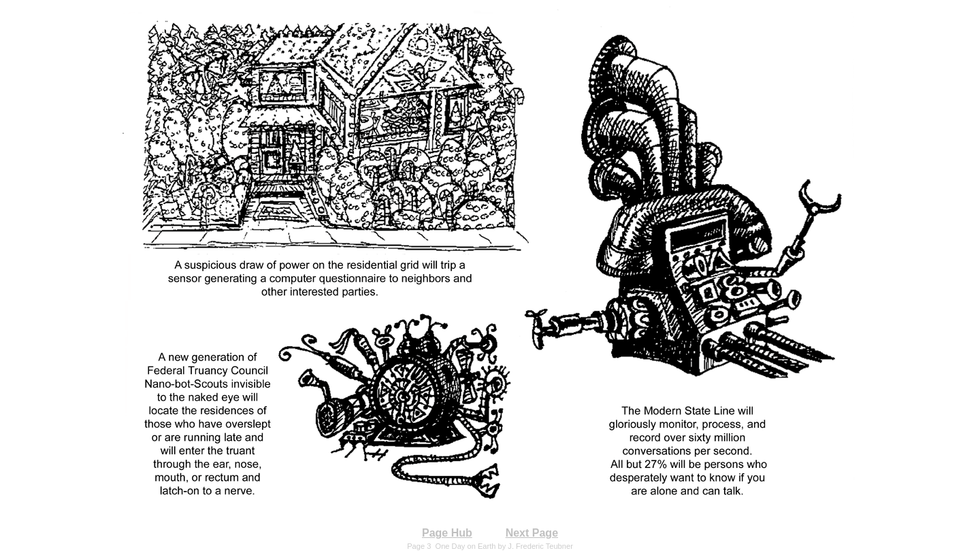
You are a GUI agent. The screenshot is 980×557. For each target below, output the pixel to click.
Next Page (532, 533)
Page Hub (447, 533)
